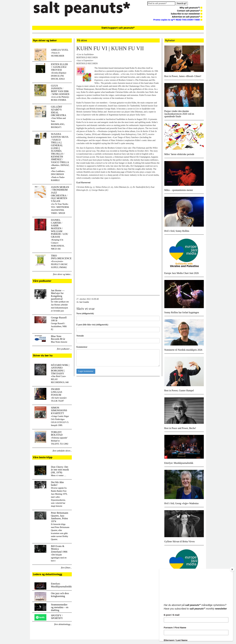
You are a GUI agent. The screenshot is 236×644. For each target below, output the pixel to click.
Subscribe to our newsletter (187, 14)
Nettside (80, 336)
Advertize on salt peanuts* (187, 17)
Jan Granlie (84, 302)
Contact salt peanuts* (190, 11)
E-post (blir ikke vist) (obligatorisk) (92, 325)
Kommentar (82, 347)
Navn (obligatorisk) (85, 313)
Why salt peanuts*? (191, 8)
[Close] (232, 569)
